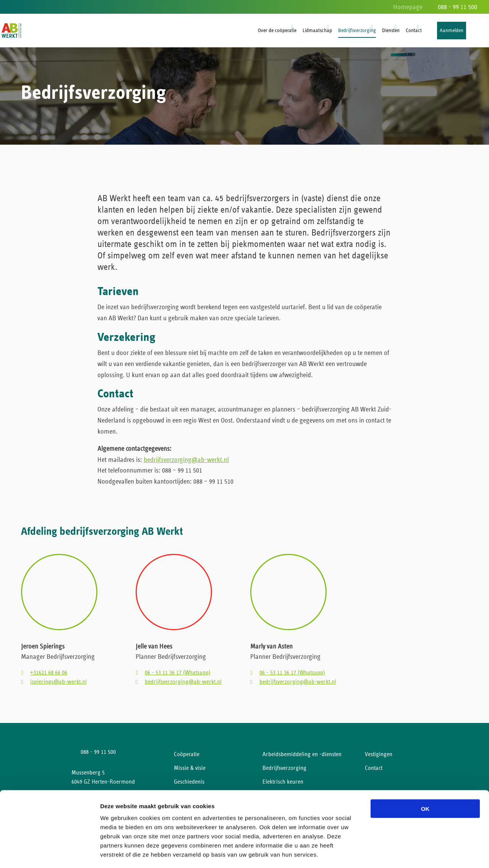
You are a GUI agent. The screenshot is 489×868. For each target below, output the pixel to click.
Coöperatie (187, 757)
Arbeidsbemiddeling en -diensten (302, 757)
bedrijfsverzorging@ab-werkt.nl (186, 462)
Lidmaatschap (317, 31)
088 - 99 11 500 (457, 7)
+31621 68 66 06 (49, 676)
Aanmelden (452, 31)
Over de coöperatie (277, 31)
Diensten (391, 31)
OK (425, 776)
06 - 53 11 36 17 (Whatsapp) (178, 676)
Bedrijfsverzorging (357, 31)
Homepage (408, 7)
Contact (414, 31)
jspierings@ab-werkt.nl (58, 685)
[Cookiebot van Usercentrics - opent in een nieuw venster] (49, 853)
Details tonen (413, 853)
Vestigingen (379, 757)
